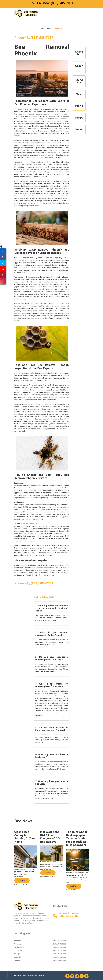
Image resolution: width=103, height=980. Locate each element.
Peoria (79, 106)
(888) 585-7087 (62, 3)
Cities (49, 29)
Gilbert (79, 67)
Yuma (79, 129)
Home (42, 29)
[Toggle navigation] (86, 13)
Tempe (79, 118)
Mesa (79, 94)
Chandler (79, 53)
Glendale (79, 81)
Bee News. (24, 821)
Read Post (22, 880)
